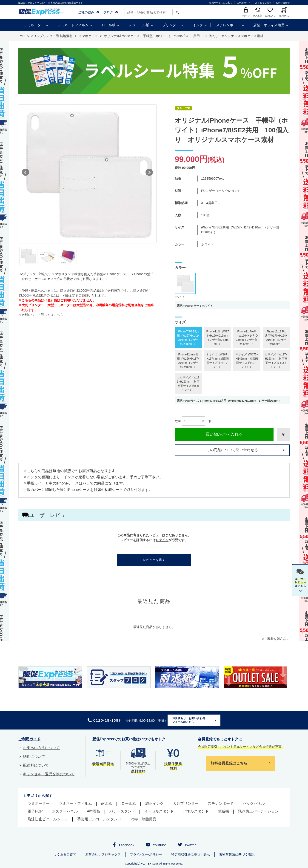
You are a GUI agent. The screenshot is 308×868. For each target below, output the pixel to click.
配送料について (36, 765)
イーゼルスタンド (159, 811)
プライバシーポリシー (146, 854)
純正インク (154, 803)
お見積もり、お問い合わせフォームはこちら (189, 720)
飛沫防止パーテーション (258, 811)
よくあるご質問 (263, 3)
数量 (178, 421)
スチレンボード (228, 25)
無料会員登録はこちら (229, 763)
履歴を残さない (278, 639)
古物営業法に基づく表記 (237, 854)
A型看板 (94, 811)
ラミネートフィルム (73, 25)
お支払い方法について (41, 748)
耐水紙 (107, 803)
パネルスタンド (196, 811)
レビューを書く (154, 560)
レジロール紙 (139, 25)
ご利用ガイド (244, 3)
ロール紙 (108, 25)
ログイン (162, 540)
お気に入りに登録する (283, 434)
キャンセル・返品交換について (49, 774)
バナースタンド (122, 811)
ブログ (108, 12)
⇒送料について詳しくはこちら (41, 315)
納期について (34, 757)
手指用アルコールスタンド (99, 819)
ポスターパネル (65, 811)
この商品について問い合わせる (232, 450)
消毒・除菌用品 (143, 819)
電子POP (35, 811)
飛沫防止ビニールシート (48, 819)
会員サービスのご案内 (221, 3)
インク (198, 25)
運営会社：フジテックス (103, 854)
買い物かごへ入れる (224, 434)
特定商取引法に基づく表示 (191, 854)
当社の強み (86, 12)
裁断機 (223, 811)
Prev (26, 172)
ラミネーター (34, 25)
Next (149, 172)
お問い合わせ (283, 3)
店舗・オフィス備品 (269, 25)
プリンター (171, 25)
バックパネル (254, 803)
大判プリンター (186, 803)
